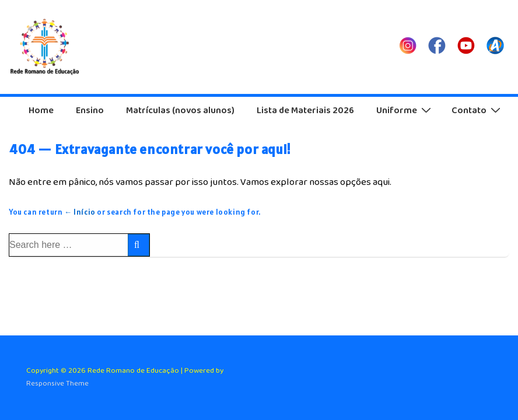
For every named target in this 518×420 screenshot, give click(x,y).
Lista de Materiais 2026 (305, 111)
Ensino (90, 111)
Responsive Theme (57, 384)
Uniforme (405, 110)
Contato (477, 110)
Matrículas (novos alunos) (180, 111)
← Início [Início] (80, 212)
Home (41, 111)
